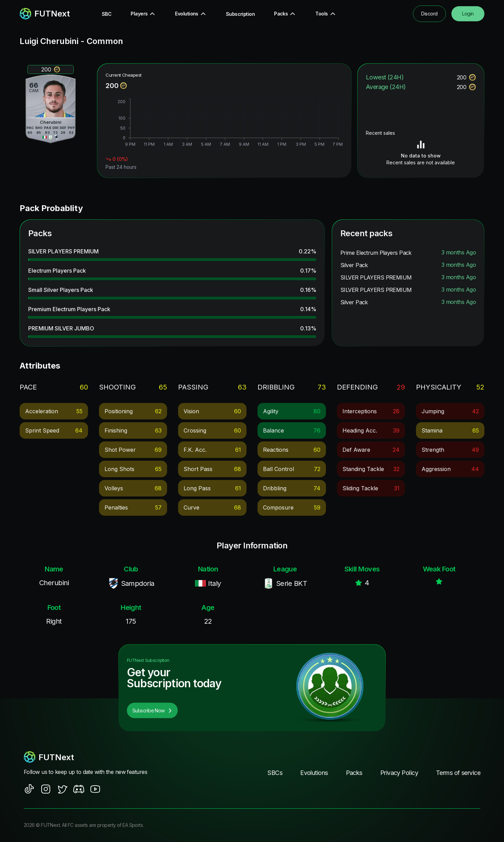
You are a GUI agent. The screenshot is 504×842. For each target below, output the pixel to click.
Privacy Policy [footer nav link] (399, 773)
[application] (224, 123)
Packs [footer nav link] (354, 773)
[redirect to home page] (45, 14)
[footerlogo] (92, 757)
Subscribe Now (152, 710)
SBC (107, 14)
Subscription (240, 14)
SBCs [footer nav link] (275, 773)
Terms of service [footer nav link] (458, 773)
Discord (429, 14)
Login (468, 14)
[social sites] (29, 789)
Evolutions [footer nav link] (314, 773)
